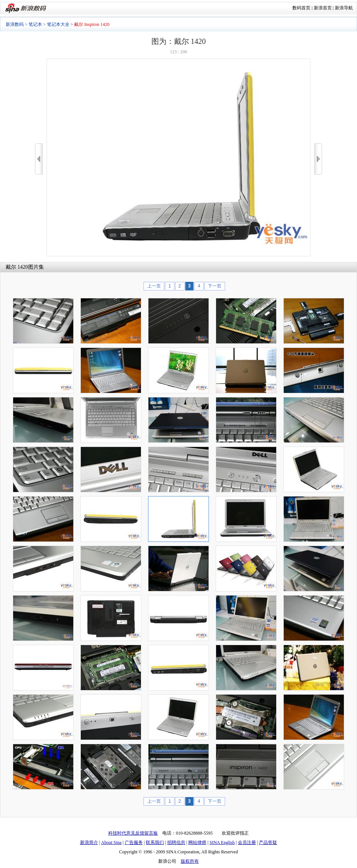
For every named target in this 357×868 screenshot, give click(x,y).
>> (318, 159)
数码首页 (301, 8)
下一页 (215, 286)
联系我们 (155, 842)
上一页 (154, 286)
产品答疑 (268, 842)
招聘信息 (176, 842)
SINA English (222, 842)
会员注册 (247, 842)
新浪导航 (344, 8)
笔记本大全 (58, 24)
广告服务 (134, 842)
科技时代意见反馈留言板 (133, 833)
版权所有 (190, 861)
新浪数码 (15, 24)
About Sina (111, 842)
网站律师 (197, 842)
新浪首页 (323, 8)
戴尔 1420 (17, 267)
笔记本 (35, 24)
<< (39, 159)
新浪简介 (89, 842)
